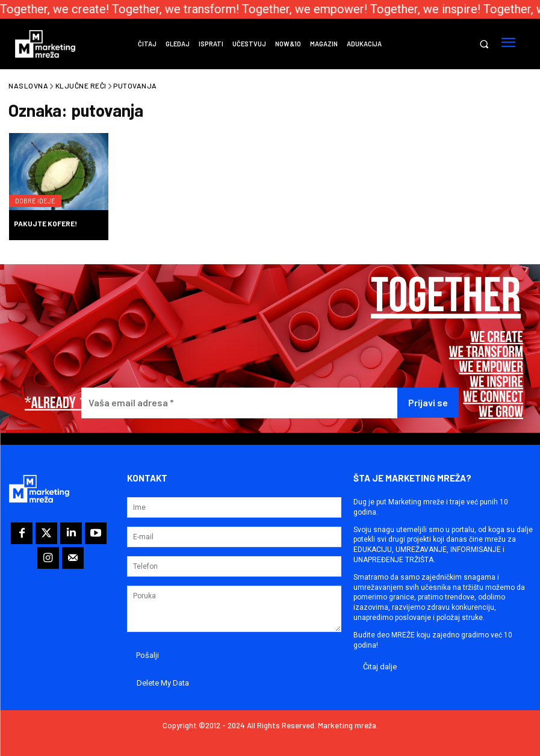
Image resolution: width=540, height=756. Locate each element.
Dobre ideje (39, 194)
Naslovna (28, 85)
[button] (484, 44)
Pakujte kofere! (45, 223)
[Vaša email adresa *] (240, 403)
